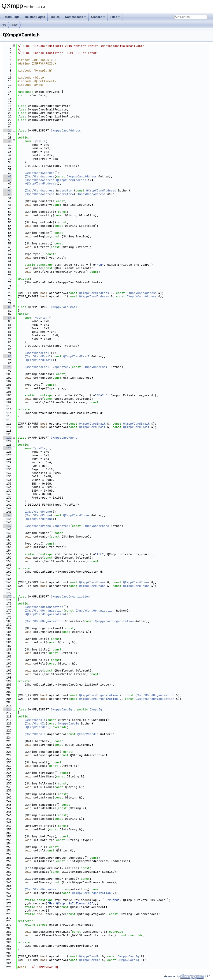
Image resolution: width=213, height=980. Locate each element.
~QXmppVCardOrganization (45, 614)
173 (7, 596)
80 (7, 307)
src (4, 25)
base (15, 25)
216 (7, 709)
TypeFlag (40, 141)
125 (7, 448)
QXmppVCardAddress (66, 130)
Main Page (12, 17)
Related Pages (35, 17)
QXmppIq (96, 709)
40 (7, 176)
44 (7, 190)
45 (7, 194)
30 (7, 141)
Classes (98, 17)
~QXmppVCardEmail (39, 360)
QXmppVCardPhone (64, 438)
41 (7, 180)
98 (7, 367)
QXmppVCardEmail (64, 307)
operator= (66, 190)
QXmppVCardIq (61, 709)
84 (7, 318)
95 (7, 356)
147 (7, 526)
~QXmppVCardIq (36, 727)
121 (7, 438)
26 (7, 130)
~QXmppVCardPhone (39, 519)
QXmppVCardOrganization (70, 596)
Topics (55, 17)
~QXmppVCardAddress (40, 183)
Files (115, 17)
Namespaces (75, 17)
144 (7, 515)
